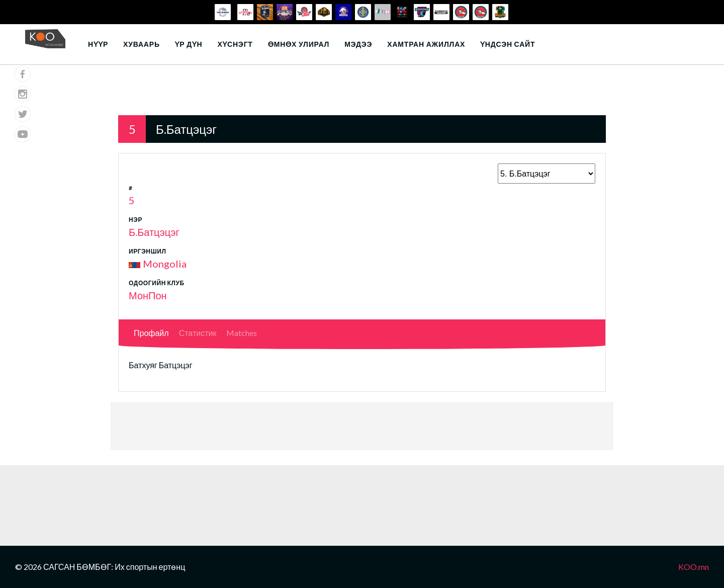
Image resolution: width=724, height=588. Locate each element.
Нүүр (98, 44)
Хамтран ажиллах (426, 44)
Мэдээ (358, 44)
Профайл (151, 333)
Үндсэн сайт (508, 44)
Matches (242, 333)
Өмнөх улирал (299, 44)
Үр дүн (189, 44)
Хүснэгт (235, 44)
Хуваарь (142, 44)
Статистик (198, 333)
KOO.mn (694, 567)
